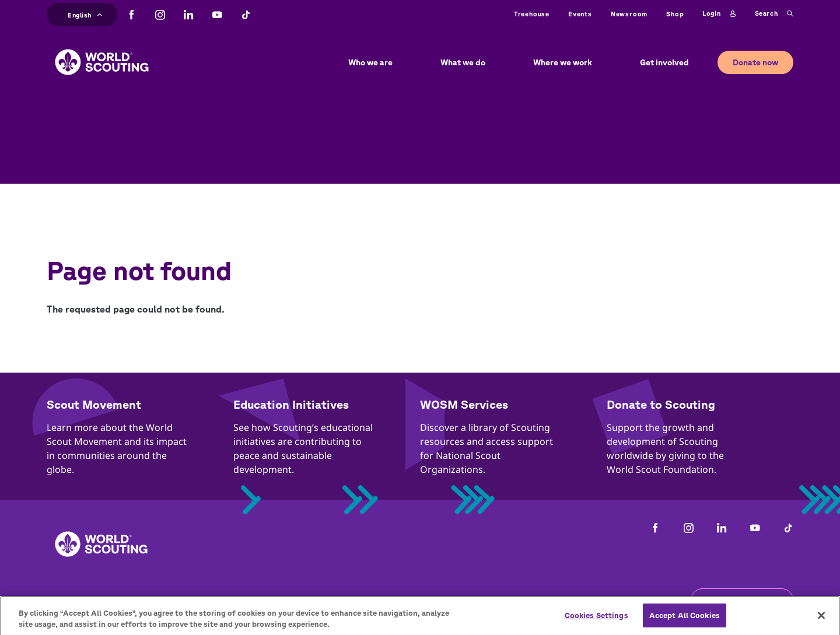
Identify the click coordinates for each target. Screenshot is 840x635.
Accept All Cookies (685, 620)
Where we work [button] (563, 62)
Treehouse (532, 14)
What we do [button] (463, 62)
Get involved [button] (664, 62)
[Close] (821, 620)
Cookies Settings (596, 620)
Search (774, 14)
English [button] (85, 14)
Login (719, 14)
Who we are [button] (370, 62)
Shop (675, 14)
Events (580, 14)
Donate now (755, 62)
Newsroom (629, 14)
